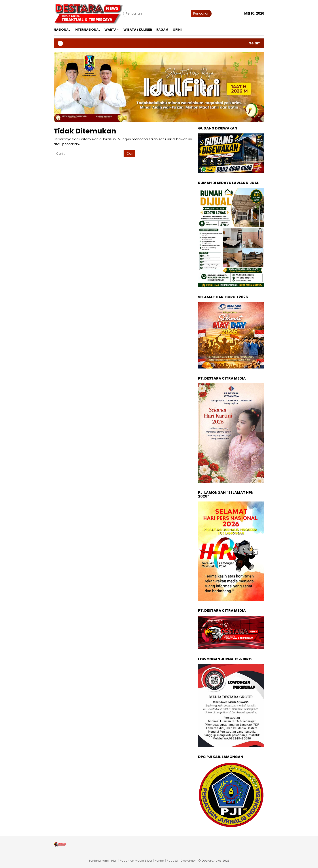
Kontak (160, 861)
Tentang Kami (99, 861)
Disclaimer (188, 861)
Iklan (114, 861)
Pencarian (201, 13)
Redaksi (172, 861)
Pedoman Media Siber (136, 861)
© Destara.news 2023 (214, 861)
